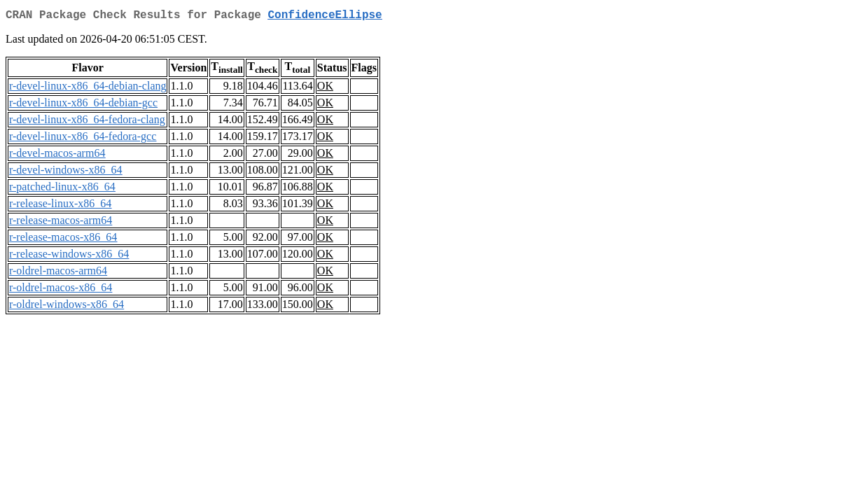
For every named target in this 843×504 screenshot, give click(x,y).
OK (325, 89)
